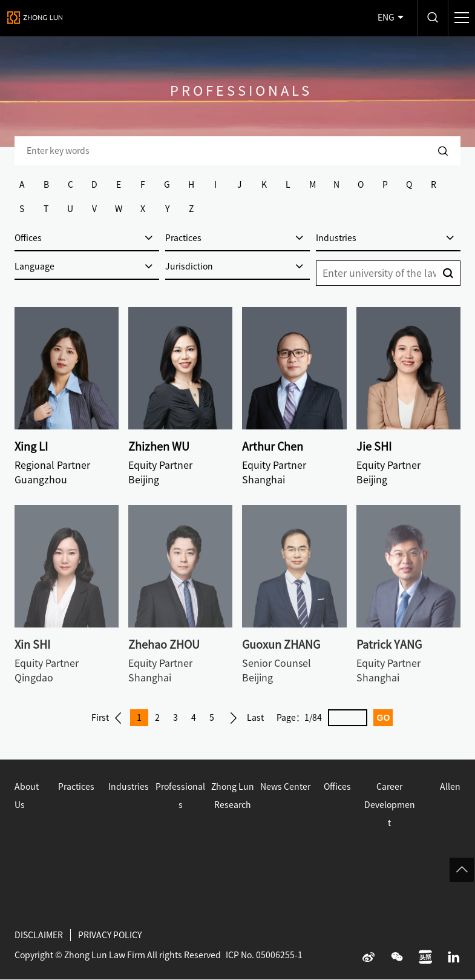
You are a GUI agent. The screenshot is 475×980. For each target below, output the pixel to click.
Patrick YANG (389, 644)
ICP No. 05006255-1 (264, 955)
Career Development (390, 805)
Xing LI (31, 446)
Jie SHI (374, 446)
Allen (450, 787)
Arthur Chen (273, 446)
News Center (285, 787)
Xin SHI (32, 644)
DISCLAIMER (39, 935)
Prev (118, 718)
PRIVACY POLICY (110, 935)
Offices (337, 787)
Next (234, 718)
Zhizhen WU (159, 446)
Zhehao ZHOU (164, 644)
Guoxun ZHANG (281, 644)
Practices (76, 787)
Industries (129, 787)
